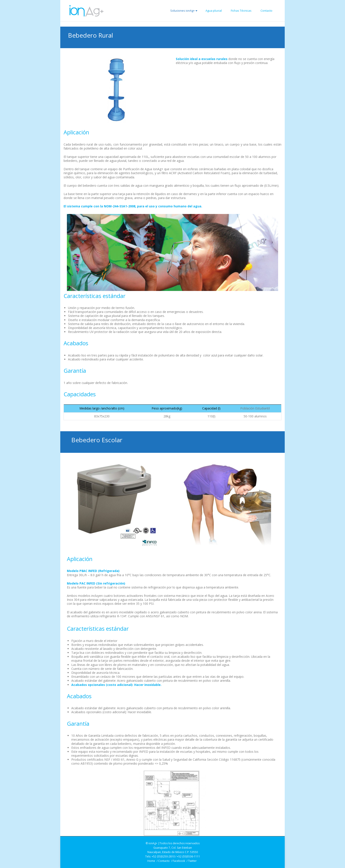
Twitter (192, 861)
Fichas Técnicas (241, 11)
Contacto (266, 11)
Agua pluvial (214, 11)
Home (151, 861)
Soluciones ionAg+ (184, 11)
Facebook (179, 861)
